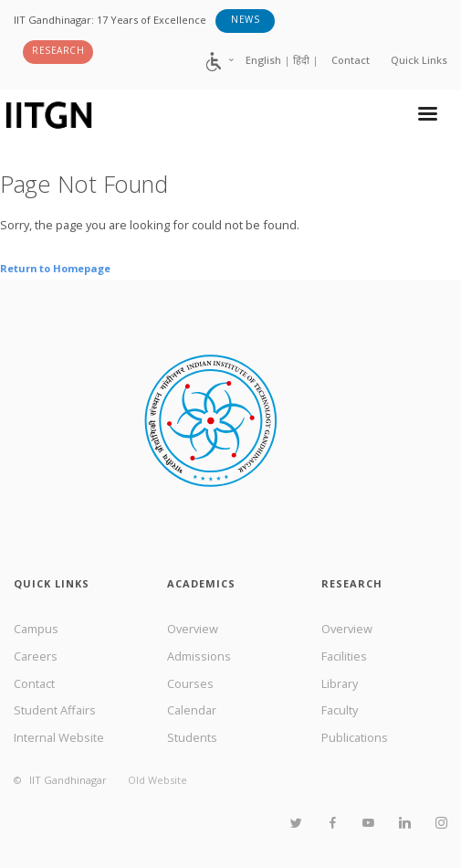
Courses (190, 683)
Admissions (199, 656)
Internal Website (59, 737)
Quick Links (419, 60)
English (263, 60)
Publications (355, 737)
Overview (193, 629)
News (245, 19)
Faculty (340, 710)
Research (58, 50)
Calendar (192, 710)
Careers (36, 656)
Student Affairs (55, 710)
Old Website (157, 780)
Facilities (344, 656)
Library (340, 683)
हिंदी (301, 60)
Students (192, 737)
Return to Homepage (55, 268)
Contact (351, 60)
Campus (36, 629)
